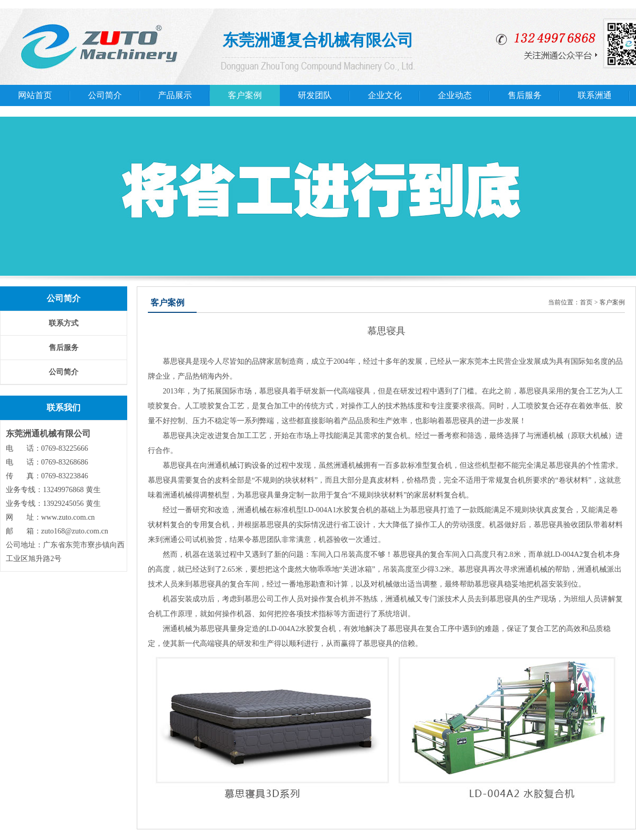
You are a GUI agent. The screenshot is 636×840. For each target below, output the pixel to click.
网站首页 (35, 95)
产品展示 (175, 95)
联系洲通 (595, 95)
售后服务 (525, 95)
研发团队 (315, 95)
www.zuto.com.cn (68, 517)
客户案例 (245, 95)
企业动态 (455, 95)
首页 (586, 302)
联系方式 (64, 323)
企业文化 (385, 95)
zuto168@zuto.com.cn (75, 531)
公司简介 (105, 95)
